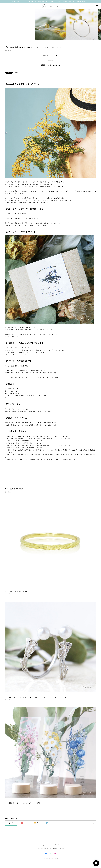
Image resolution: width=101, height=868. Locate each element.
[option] (50, 25)
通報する (17, 73)
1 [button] (49, 42)
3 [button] (52, 42)
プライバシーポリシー (42, 849)
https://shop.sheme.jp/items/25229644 (17, 355)
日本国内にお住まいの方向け (51, 65)
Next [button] (98, 25)
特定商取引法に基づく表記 (57, 849)
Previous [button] (3, 25)
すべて (11, 823)
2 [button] (51, 42)
